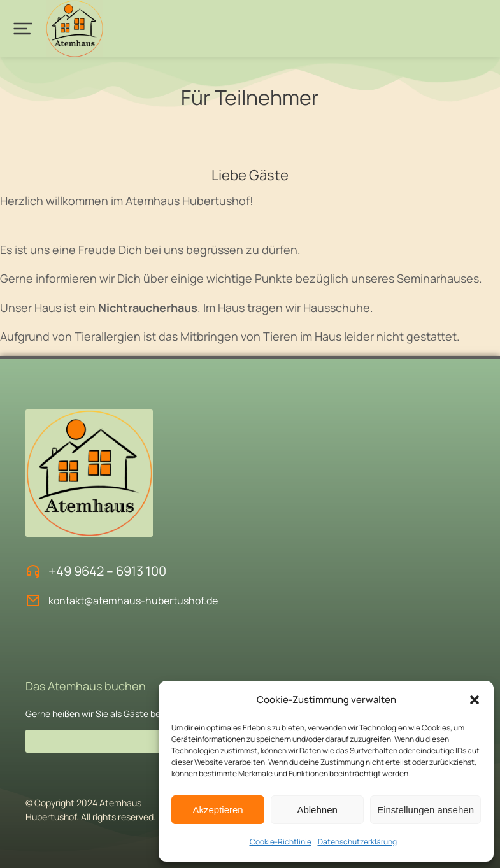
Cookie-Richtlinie (281, 842)
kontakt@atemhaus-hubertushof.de (133, 601)
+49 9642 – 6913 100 (107, 571)
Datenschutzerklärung (357, 842)
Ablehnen (317, 810)
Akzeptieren (218, 810)
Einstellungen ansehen (425, 810)
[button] (475, 700)
